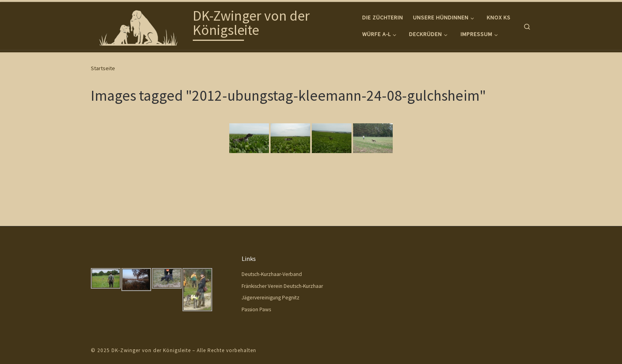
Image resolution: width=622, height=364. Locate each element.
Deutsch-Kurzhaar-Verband (272, 274)
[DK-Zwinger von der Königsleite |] (140, 24)
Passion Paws (256, 309)
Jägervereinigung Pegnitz (271, 298)
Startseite (103, 68)
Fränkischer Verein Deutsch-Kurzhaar (282, 286)
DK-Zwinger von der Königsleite (151, 350)
